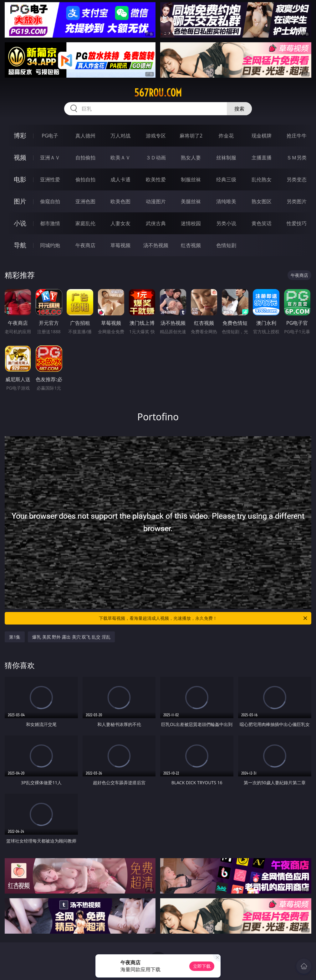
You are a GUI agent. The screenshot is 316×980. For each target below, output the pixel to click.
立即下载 (202, 966)
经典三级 (226, 179)
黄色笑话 (262, 223)
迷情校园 (191, 223)
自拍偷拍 (85, 158)
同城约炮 (50, 245)
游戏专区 (156, 136)
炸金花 (226, 136)
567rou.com (158, 93)
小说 (20, 223)
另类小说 (226, 223)
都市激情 (50, 223)
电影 (20, 179)
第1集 (15, 637)
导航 (20, 245)
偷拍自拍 (85, 179)
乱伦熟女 (262, 179)
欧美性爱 (156, 179)
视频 (20, 157)
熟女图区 (262, 201)
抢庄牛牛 (297, 136)
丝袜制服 (226, 158)
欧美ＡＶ (120, 158)
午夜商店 (85, 245)
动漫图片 (156, 201)
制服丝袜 (191, 179)
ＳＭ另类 (297, 158)
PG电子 (50, 136)
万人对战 (120, 136)
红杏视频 (191, 245)
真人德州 (85, 136)
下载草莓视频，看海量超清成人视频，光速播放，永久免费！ (204, 618)
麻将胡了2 (191, 136)
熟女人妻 (191, 158)
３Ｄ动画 (156, 158)
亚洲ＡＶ (50, 158)
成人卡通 (120, 179)
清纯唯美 (226, 201)
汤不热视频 (156, 245)
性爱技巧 (297, 223)
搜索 (239, 109)
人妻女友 (120, 223)
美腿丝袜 (191, 201)
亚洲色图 (85, 201)
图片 (20, 201)
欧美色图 (120, 201)
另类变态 (297, 179)
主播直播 (262, 158)
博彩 (20, 135)
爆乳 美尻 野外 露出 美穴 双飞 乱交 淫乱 (71, 637)
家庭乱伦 (85, 223)
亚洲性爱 (50, 179)
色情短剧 (226, 245)
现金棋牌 (262, 136)
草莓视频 (120, 245)
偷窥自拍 (50, 201)
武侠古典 (156, 223)
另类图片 (297, 201)
